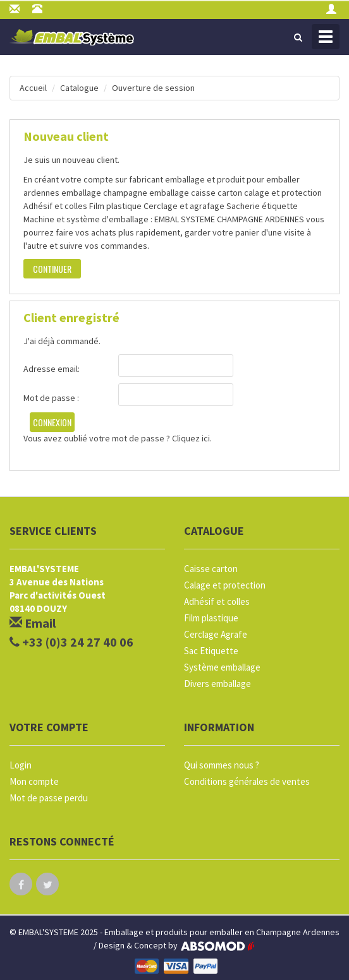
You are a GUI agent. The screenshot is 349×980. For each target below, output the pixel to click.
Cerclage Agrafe (216, 634)
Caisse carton (211, 569)
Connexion (52, 422)
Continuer (52, 269)
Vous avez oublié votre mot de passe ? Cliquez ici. (118, 438)
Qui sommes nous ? (222, 765)
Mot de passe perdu (49, 798)
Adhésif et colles (217, 601)
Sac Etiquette (211, 651)
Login (21, 765)
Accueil (33, 88)
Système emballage (222, 667)
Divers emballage (217, 684)
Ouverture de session (153, 88)
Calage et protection (225, 585)
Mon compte (34, 781)
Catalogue (79, 88)
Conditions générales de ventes (247, 781)
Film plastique (211, 618)
